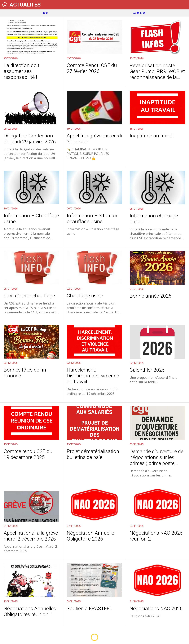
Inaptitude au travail (152, 136)
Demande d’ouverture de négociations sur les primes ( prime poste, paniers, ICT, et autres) (157, 457)
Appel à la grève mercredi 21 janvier (94, 139)
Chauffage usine (85, 296)
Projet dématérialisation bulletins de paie (93, 454)
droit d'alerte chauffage (29, 296)
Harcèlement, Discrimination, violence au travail (93, 376)
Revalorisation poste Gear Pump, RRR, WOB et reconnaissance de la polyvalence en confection (157, 71)
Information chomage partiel (154, 219)
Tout (45, 13)
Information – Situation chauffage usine (93, 218)
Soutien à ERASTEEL (89, 608)
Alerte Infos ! (140, 13)
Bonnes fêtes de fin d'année (25, 373)
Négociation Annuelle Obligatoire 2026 (90, 536)
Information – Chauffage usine (31, 218)
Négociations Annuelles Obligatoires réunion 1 (30, 611)
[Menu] (5, 5)
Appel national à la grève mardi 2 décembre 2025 (31, 536)
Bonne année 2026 (151, 296)
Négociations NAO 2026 (156, 608)
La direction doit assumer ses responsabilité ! (21, 71)
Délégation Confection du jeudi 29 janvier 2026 (30, 139)
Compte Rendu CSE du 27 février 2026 (92, 68)
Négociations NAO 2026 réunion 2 (156, 536)
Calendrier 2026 (147, 370)
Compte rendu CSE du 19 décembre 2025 (28, 454)
